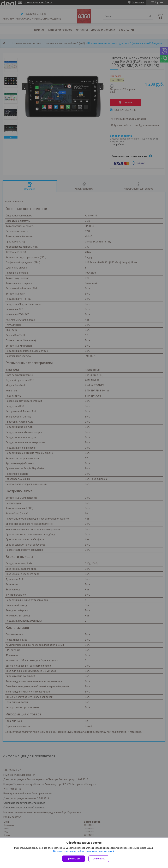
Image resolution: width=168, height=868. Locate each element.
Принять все (74, 859)
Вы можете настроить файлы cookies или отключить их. (83, 851)
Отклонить (99, 859)
